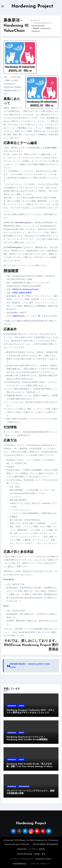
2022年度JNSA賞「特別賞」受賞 (31, 854)
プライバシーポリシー (40, 864)
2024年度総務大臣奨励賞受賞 (45, 844)
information (24, 786)
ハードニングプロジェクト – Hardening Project (31, 859)
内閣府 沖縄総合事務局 (22, 293)
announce (12, 706)
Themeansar (53, 840)
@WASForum (19, 316)
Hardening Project (32, 6)
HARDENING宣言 (20, 864)
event (21, 706)
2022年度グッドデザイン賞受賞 (31, 849)
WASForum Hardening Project (25, 289)
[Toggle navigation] (2, 6)
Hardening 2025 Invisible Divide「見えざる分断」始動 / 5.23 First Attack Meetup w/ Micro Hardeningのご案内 (29, 766)
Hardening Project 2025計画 (17, 844)
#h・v (41, 316)
